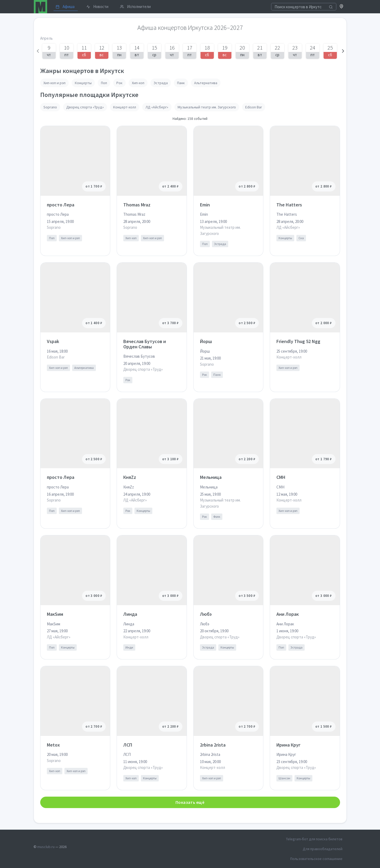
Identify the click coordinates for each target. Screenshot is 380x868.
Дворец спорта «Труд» (85, 107)
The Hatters (289, 205)
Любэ (206, 614)
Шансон (284, 778)
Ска (301, 238)
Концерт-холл (125, 107)
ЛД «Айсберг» (157, 107)
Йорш (206, 341)
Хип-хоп (138, 83)
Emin (205, 205)
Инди (129, 647)
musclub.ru (46, 847)
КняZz (130, 477)
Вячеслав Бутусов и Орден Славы (145, 344)
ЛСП (128, 745)
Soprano (50, 107)
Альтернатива (206, 83)
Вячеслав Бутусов (139, 356)
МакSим (55, 614)
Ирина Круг (289, 745)
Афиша (65, 7)
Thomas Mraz (137, 205)
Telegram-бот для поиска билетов (314, 839)
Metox (53, 745)
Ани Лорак (288, 614)
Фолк (217, 517)
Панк (181, 83)
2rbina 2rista (213, 745)
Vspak (53, 341)
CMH (281, 477)
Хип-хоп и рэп (54, 83)
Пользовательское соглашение (316, 859)
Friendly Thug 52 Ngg (298, 341)
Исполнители (135, 7)
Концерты (83, 83)
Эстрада (161, 83)
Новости (97, 7)
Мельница (211, 477)
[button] (342, 7)
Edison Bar (254, 107)
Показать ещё (190, 802)
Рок (119, 83)
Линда (130, 614)
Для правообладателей (323, 849)
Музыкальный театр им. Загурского (207, 107)
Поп (104, 83)
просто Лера (61, 205)
